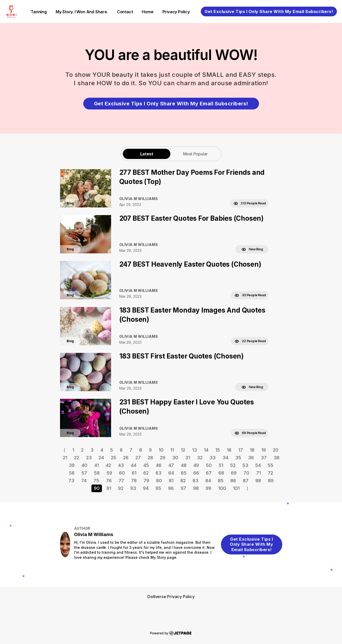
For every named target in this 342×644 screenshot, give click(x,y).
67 (209, 473)
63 (158, 473)
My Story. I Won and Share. (82, 12)
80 (159, 481)
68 (221, 473)
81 (171, 481)
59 (109, 473)
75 (96, 481)
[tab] (147, 154)
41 (97, 465)
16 (229, 450)
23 (89, 458)
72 (270, 473)
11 (172, 450)
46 (159, 465)
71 (258, 473)
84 (208, 481)
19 (264, 450)
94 (146, 488)
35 (238, 458)
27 (138, 458)
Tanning (39, 12)
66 (196, 473)
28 (150, 458)
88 (258, 481)
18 (252, 450)
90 (97, 488)
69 (234, 473)
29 (163, 458)
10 (161, 450)
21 (65, 458)
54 (258, 465)
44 (134, 465)
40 (84, 465)
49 (196, 465)
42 (108, 465)
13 (194, 450)
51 (221, 465)
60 (122, 473)
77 (121, 481)
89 (271, 481)
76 (109, 481)
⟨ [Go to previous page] (64, 450)
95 (158, 488)
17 (241, 450)
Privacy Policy (176, 12)
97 (183, 488)
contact (125, 12)
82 (183, 481)
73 (71, 481)
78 (134, 481)
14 (206, 450)
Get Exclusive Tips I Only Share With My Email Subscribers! (269, 11)
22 (77, 458)
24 (101, 458)
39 (72, 465)
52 (233, 465)
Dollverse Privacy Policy (171, 597)
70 (246, 473)
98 (196, 488)
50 (209, 465)
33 (213, 458)
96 (171, 488)
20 (276, 450)
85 (221, 481)
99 (208, 488)
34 (225, 458)
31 (188, 458)
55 (270, 465)
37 (264, 458)
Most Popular (196, 154)
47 (171, 465)
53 (245, 465)
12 (183, 450)
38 (276, 458)
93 (133, 488)
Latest (147, 154)
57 (84, 473)
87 (246, 481)
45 (146, 465)
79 (146, 481)
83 (196, 481)
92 (121, 488)
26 (126, 458)
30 (175, 458)
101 (236, 488)
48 (184, 465)
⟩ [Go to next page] (247, 488)
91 (109, 488)
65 (184, 473)
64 (171, 473)
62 (146, 473)
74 (84, 481)
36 (251, 458)
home (148, 12)
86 (233, 481)
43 (121, 465)
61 (134, 473)
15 (218, 450)
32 (200, 458)
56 (72, 473)
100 (222, 488)
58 (97, 473)
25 (114, 458)
